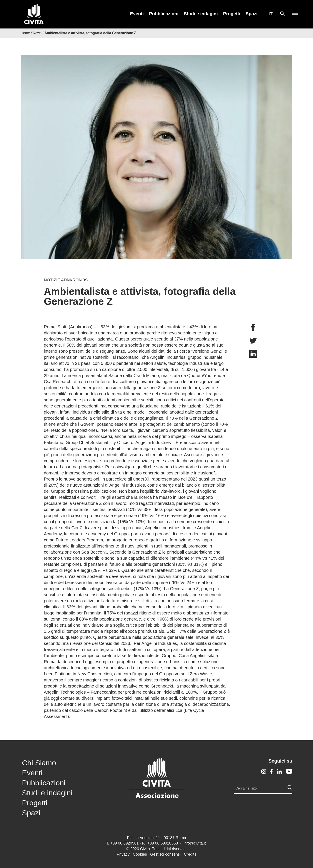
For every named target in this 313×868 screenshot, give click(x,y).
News (37, 33)
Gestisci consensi (165, 854)
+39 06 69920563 (163, 843)
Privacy (123, 854)
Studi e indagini (201, 14)
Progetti (232, 14)
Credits (190, 854)
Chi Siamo (39, 763)
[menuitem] (137, 14)
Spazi (252, 14)
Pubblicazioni (164, 14)
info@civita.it (195, 843)
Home (25, 33)
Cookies (140, 854)
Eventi (137, 14)
